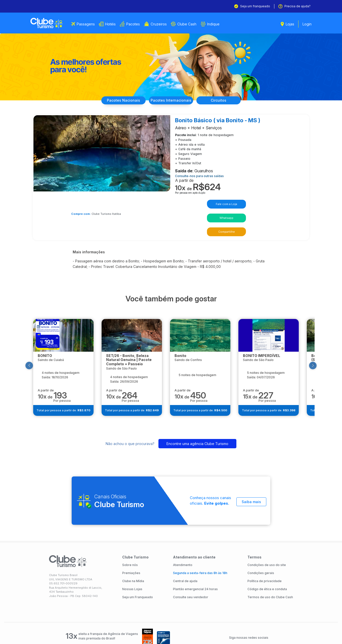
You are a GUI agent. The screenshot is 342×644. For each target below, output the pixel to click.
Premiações (131, 544)
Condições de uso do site (267, 536)
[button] (36, 334)
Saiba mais (251, 471)
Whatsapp (211, 202)
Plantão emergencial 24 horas (195, 560)
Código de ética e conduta (267, 560)
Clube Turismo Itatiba (117, 198)
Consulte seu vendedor (191, 568)
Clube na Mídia (133, 552)
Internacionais (171, 100)
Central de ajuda (185, 552)
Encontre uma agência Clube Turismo (197, 413)
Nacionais (119, 100)
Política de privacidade (265, 552)
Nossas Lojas (132, 560)
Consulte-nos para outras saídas (201, 174)
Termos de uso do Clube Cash (270, 568)
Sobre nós (130, 536)
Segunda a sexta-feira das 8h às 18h (200, 544)
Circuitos (223, 100)
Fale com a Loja (178, 202)
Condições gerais (261, 544)
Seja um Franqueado (138, 568)
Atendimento (183, 536)
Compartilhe (244, 202)
